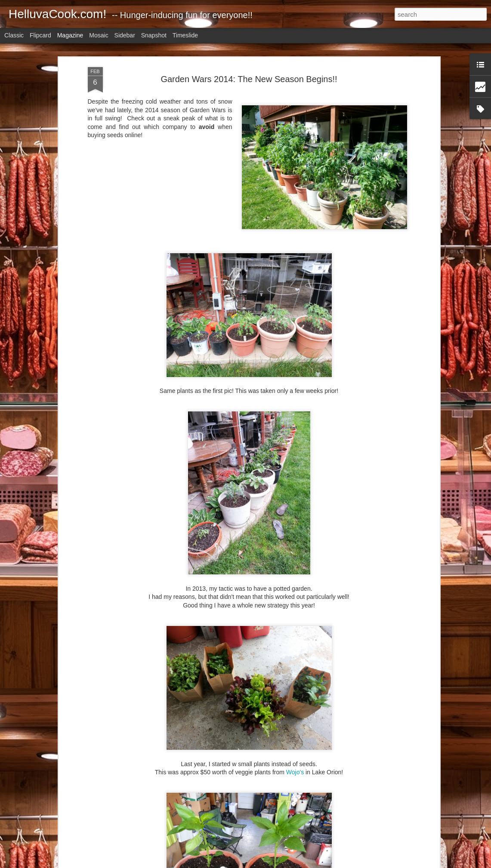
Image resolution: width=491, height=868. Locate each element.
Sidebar (125, 35)
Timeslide (185, 35)
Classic (14, 35)
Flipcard (40, 35)
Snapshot (154, 35)
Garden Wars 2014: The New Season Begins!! (249, 79)
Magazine (70, 35)
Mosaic (99, 35)
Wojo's (295, 772)
